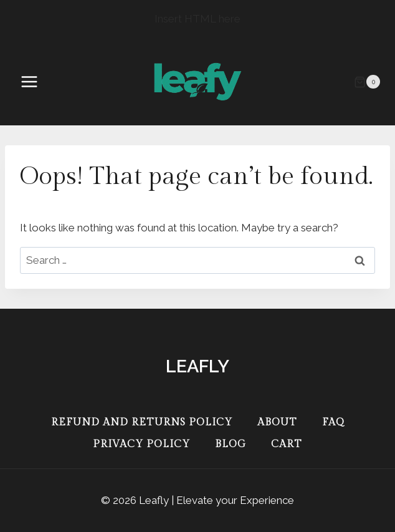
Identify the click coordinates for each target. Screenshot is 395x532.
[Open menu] (36, 82)
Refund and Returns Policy (142, 423)
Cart (287, 444)
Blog (231, 444)
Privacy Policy (141, 444)
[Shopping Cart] (367, 82)
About (277, 423)
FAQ (333, 423)
